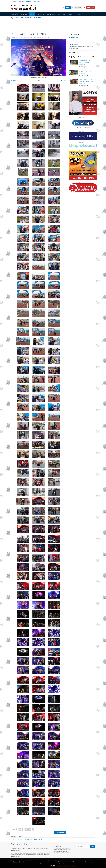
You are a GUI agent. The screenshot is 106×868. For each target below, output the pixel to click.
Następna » (63, 80)
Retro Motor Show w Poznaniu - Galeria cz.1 (86, 81)
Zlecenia (78, 14)
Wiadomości (14, 14)
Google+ (26, 829)
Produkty (70, 14)
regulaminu (30, 847)
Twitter (20, 829)
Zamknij (53, 865)
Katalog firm (41, 14)
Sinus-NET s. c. (74, 37)
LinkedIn (30, 829)
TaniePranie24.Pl (18, 839)
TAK (56, 846)
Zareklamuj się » (74, 52)
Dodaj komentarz (60, 832)
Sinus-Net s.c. (28, 839)
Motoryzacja (51, 14)
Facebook (23, 829)
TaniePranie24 (73, 44)
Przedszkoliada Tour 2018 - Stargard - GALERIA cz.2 (85, 62)
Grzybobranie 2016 (85, 71)
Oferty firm (61, 14)
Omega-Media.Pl (39, 839)
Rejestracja (78, 7)
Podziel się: (14, 829)
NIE (60, 846)
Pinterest (33, 829)
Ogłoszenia (24, 14)
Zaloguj (68, 7)
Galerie (32, 14)
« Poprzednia (14, 80)
